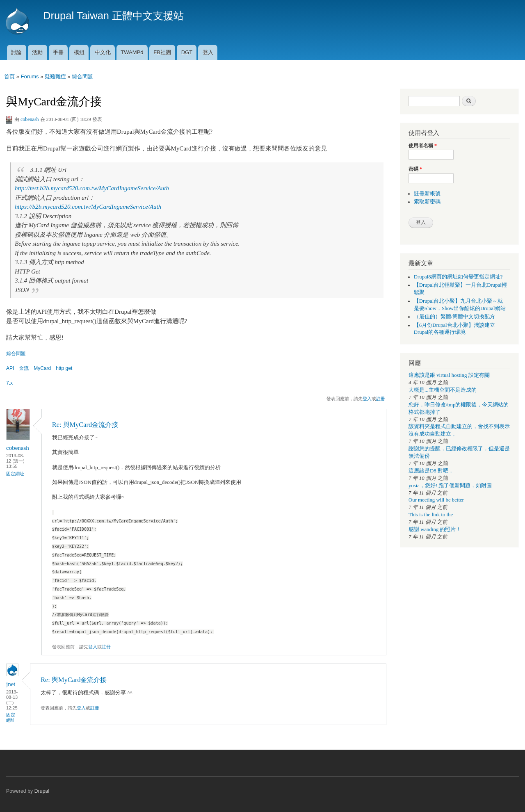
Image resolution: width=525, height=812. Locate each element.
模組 (79, 52)
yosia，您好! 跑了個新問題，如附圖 (450, 486)
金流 (24, 368)
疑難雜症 (55, 76)
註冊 (381, 399)
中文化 (103, 52)
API (10, 368)
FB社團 (162, 52)
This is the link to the (431, 515)
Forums (30, 76)
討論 (16, 52)
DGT (187, 52)
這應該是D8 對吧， (431, 471)
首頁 (9, 76)
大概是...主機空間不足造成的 (443, 390)
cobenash (30, 119)
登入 (208, 52)
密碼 (415, 169)
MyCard (42, 368)
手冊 (58, 52)
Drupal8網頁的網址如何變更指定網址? (458, 277)
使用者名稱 (423, 146)
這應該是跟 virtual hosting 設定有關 (449, 375)
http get (64, 368)
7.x (9, 383)
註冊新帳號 (427, 194)
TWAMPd (132, 52)
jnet (11, 684)
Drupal (42, 791)
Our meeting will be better (436, 500)
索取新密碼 (427, 202)
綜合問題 (82, 76)
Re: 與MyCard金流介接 (85, 425)
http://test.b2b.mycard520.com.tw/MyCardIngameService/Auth (92, 188)
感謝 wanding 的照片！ (435, 529)
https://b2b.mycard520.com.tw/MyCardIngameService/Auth (88, 207)
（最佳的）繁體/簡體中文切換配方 (455, 317)
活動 (37, 52)
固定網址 (15, 474)
